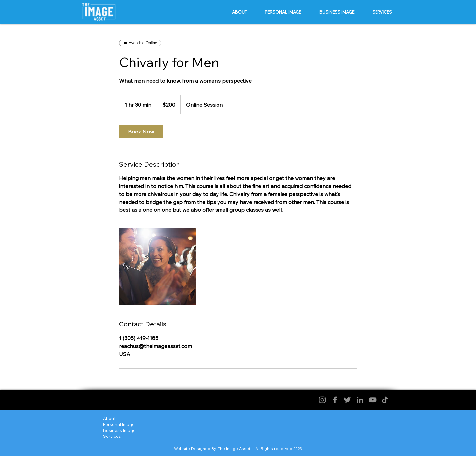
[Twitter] (347, 400)
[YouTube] (373, 400)
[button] (283, 12)
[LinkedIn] (360, 400)
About (109, 418)
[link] (141, 132)
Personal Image (119, 424)
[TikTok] (385, 400)
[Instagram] (322, 400)
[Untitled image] (157, 267)
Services (112, 436)
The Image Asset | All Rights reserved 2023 (260, 449)
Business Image (119, 430)
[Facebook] (335, 400)
